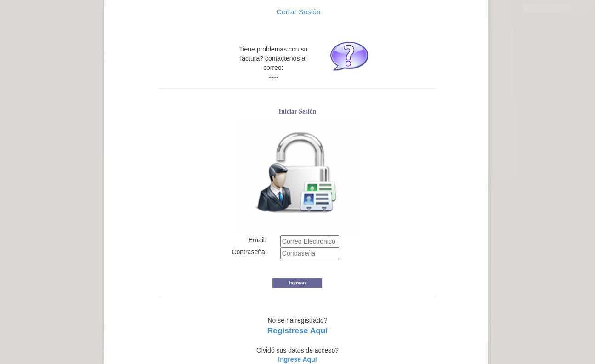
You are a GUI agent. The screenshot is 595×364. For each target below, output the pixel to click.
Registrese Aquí (297, 330)
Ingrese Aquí (297, 359)
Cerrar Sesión (297, 12)
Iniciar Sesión (298, 111)
